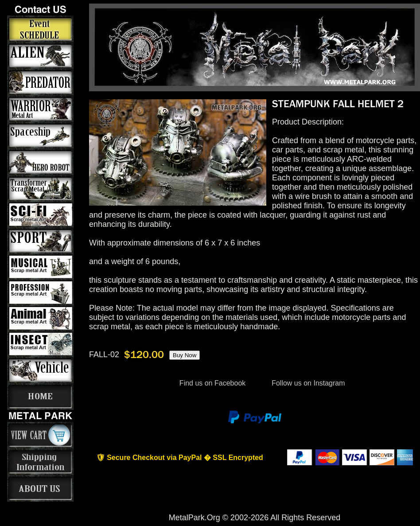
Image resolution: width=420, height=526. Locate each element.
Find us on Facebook (212, 383)
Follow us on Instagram (307, 383)
